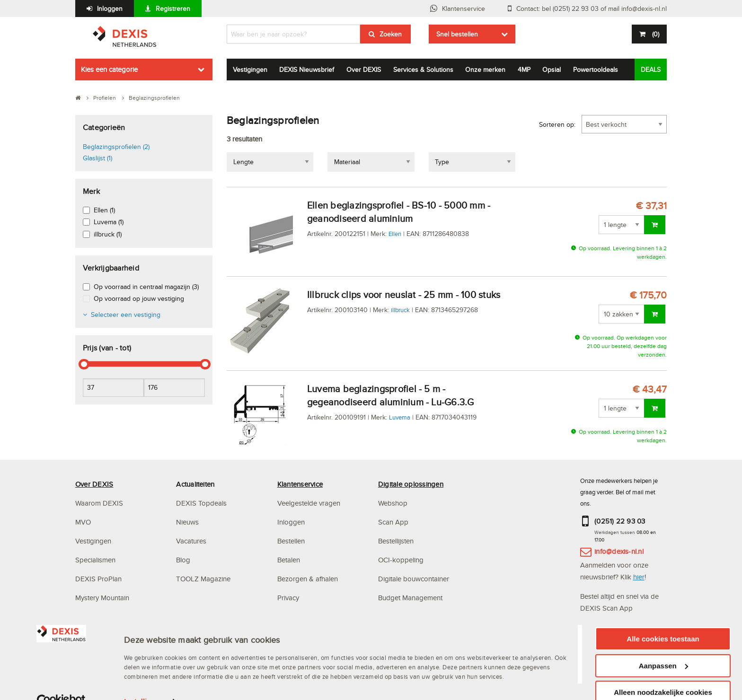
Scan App (393, 522)
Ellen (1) (104, 210)
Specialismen (95, 560)
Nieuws (187, 522)
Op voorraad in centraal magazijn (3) (146, 287)
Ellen (395, 234)
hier (639, 577)
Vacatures (191, 541)
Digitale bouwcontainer (414, 579)
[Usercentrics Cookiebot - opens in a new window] (61, 691)
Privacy (288, 598)
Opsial (552, 70)
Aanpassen (663, 655)
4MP (524, 70)
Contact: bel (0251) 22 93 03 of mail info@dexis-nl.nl (592, 9)
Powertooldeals (596, 70)
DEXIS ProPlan (98, 579)
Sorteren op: (557, 124)
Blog (183, 560)
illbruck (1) (108, 234)
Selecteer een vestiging (126, 315)
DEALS (651, 70)
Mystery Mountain (102, 598)
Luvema (400, 417)
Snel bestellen (457, 34)
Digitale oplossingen (411, 484)
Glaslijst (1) (97, 158)
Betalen (289, 560)
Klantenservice (464, 9)
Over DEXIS (364, 70)
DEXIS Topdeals (201, 503)
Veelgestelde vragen (310, 503)
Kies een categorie (109, 69)
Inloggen (110, 9)
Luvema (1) (109, 222)
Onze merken (485, 70)
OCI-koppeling (401, 560)
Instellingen (144, 690)
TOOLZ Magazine (203, 579)
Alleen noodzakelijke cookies (663, 681)
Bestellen (291, 541)
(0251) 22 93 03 (620, 521)
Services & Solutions (423, 70)
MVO (83, 522)
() (655, 34)
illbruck (400, 310)
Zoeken (391, 34)
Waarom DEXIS (99, 503)
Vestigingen (250, 70)
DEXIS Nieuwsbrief (307, 70)
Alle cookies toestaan (663, 628)
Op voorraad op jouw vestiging (139, 298)
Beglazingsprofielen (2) (116, 147)
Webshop (393, 503)
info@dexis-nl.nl (619, 551)
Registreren (173, 9)
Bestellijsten (396, 541)
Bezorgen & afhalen (308, 579)
